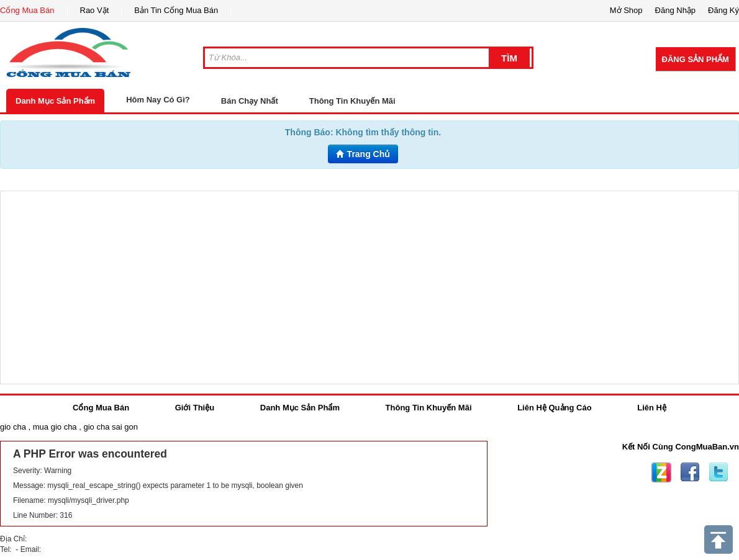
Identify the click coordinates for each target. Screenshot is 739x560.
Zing (661, 472)
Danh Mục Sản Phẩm (55, 101)
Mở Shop (626, 10)
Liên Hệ (652, 408)
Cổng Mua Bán (27, 10)
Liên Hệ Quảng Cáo (554, 408)
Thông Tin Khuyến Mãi (352, 101)
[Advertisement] (369, 287)
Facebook (690, 472)
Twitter (719, 472)
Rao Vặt (95, 10)
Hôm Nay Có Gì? (158, 100)
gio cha (13, 427)
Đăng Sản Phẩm (696, 59)
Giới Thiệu (195, 408)
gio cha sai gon (110, 427)
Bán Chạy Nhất (250, 101)
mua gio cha (55, 427)
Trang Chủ (363, 154)
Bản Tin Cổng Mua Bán (176, 10)
